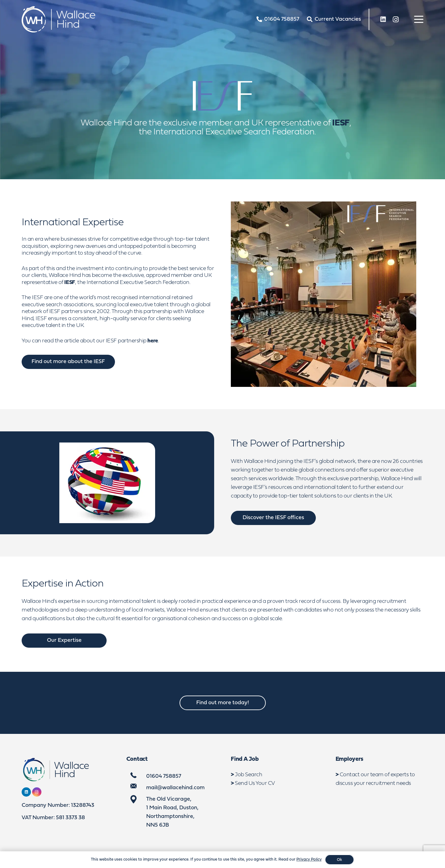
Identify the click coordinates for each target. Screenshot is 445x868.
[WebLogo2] (58, 19)
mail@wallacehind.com (175, 788)
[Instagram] (396, 19)
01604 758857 (164, 776)
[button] (419, 19)
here (153, 341)
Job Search (248, 775)
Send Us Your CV (255, 783)
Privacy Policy (309, 860)
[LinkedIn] (383, 19)
